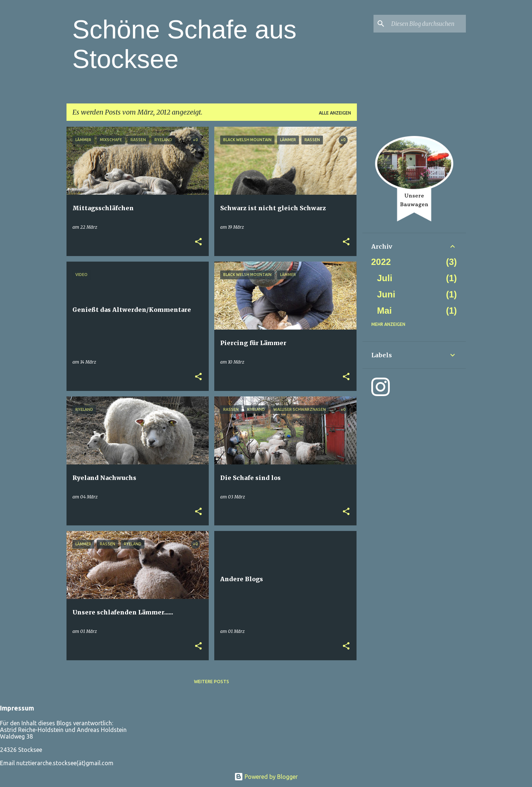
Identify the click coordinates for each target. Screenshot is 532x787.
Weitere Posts (212, 682)
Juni (386, 294)
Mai (385, 311)
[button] (198, 242)
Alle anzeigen (335, 113)
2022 (381, 262)
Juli (385, 278)
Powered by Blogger (266, 777)
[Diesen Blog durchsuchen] (427, 24)
